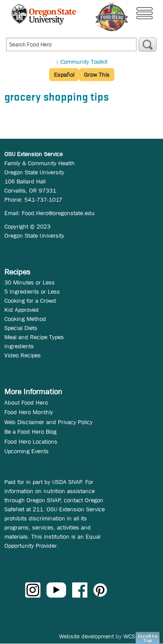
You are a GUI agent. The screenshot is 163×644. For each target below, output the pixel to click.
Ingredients (19, 346)
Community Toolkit (84, 62)
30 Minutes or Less (30, 282)
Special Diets (21, 328)
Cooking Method (25, 319)
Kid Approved (22, 310)
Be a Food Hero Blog (30, 432)
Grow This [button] (97, 75)
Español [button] (64, 75)
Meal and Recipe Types (34, 337)
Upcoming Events (27, 451)
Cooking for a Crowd (30, 301)
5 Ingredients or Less (32, 291)
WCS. (130, 636)
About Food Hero (26, 402)
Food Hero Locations (31, 441)
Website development (86, 636)
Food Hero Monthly (29, 412)
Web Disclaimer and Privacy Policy (48, 422)
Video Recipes (23, 355)
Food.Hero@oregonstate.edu (58, 213)
